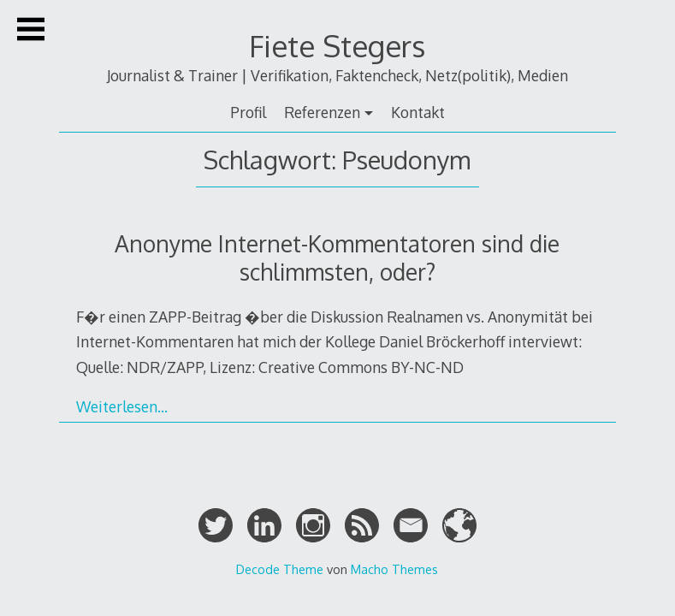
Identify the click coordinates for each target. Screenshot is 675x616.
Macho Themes (394, 569)
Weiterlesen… (122, 406)
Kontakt (418, 112)
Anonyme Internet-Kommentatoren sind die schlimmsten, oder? (337, 258)
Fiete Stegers (337, 46)
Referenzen (322, 112)
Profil (248, 112)
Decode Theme (280, 569)
